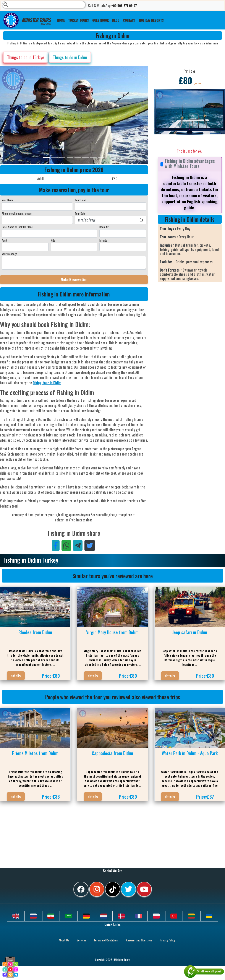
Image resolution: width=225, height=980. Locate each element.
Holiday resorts (151, 20)
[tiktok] (113, 889)
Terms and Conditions (106, 940)
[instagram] (97, 889)
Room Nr (104, 227)
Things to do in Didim (70, 57)
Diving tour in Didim (47, 383)
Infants (103, 240)
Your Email (81, 200)
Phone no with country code (17, 213)
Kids (53, 240)
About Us (64, 940)
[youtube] (144, 889)
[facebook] (81, 889)
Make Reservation (74, 280)
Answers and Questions (139, 940)
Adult (4, 240)
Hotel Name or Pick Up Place (17, 227)
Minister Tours (27, 20)
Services (81, 940)
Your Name (8, 200)
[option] (87, 115)
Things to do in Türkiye (26, 57)
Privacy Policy (167, 940)
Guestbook (100, 20)
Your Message (9, 254)
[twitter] (128, 889)
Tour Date (80, 213)
